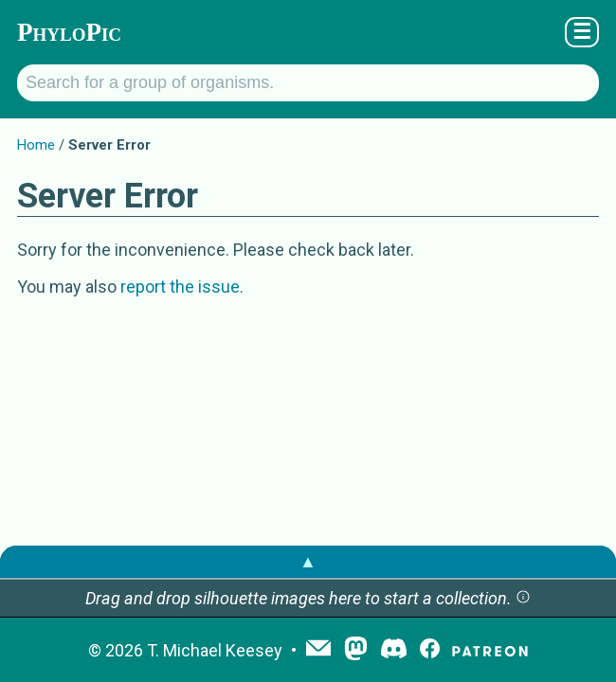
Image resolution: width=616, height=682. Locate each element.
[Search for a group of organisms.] (308, 83)
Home (36, 145)
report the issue (180, 287)
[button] (523, 598)
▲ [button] (308, 561)
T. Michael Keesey (215, 650)
